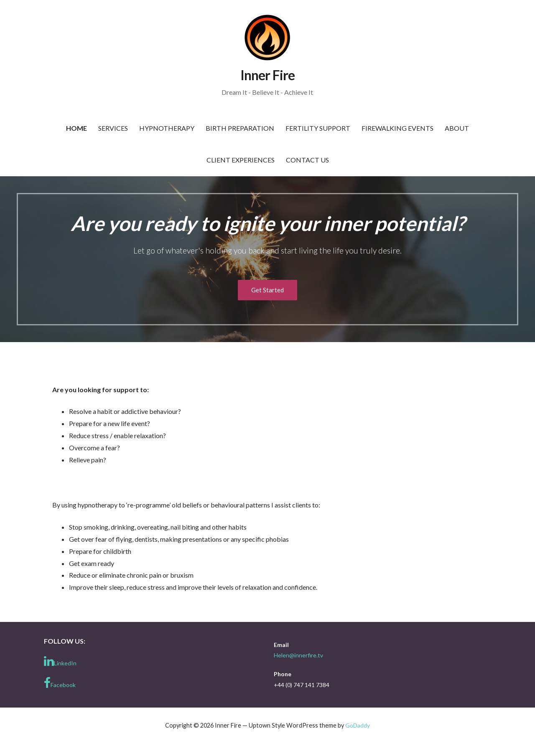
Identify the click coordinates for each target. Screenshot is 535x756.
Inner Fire (267, 75)
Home (76, 128)
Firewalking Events (397, 128)
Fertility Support (318, 128)
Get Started (267, 290)
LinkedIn (60, 661)
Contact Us (307, 160)
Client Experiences (241, 160)
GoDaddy (358, 725)
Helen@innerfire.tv (298, 655)
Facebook (60, 683)
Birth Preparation (240, 128)
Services (113, 128)
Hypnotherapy (167, 128)
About (457, 128)
